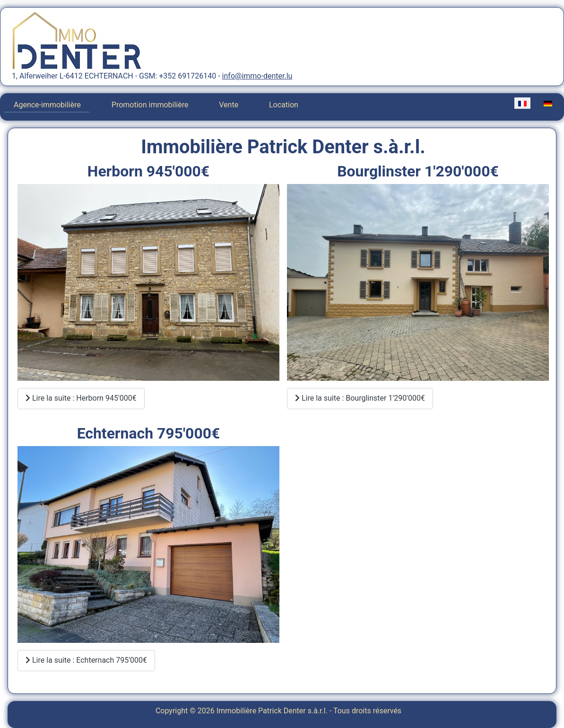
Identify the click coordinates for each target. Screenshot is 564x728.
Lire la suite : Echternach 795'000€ (86, 660)
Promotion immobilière (150, 105)
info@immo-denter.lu (257, 76)
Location (284, 105)
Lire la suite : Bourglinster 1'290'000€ (360, 398)
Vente (229, 105)
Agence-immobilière (47, 105)
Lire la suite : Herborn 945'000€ (81, 398)
